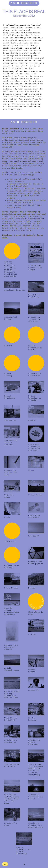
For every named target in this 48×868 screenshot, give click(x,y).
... (5, 864)
